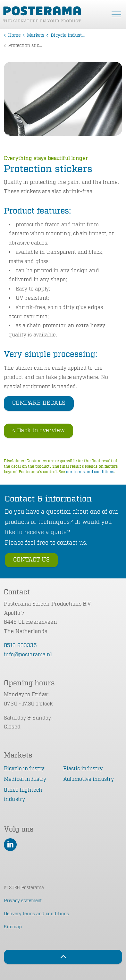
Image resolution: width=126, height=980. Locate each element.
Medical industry (25, 779)
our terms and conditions (90, 472)
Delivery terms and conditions (36, 914)
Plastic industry (83, 769)
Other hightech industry (23, 795)
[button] (63, 99)
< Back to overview (38, 431)
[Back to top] (63, 957)
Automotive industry (89, 779)
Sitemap (13, 927)
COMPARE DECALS (39, 403)
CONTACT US (31, 560)
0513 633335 (20, 646)
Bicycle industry (24, 769)
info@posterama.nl (28, 655)
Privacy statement (23, 901)
